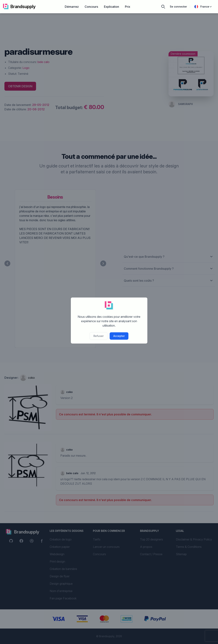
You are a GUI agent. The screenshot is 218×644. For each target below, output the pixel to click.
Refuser (99, 336)
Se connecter (178, 7)
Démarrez (72, 7)
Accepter (119, 336)
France (203, 7)
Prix (128, 7)
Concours (91, 7)
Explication (111, 7)
